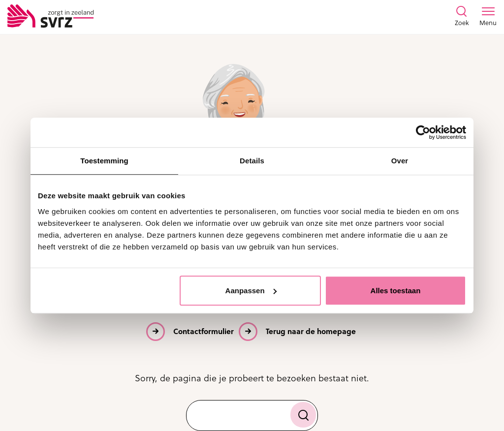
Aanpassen (251, 291)
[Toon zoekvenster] (462, 17)
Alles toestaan (396, 291)
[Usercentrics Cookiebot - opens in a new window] (423, 132)
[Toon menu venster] (488, 17)
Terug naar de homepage (311, 331)
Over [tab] (400, 161)
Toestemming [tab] (104, 161)
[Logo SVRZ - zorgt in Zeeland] (50, 17)
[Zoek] (303, 415)
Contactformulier (204, 331)
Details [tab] (252, 161)
